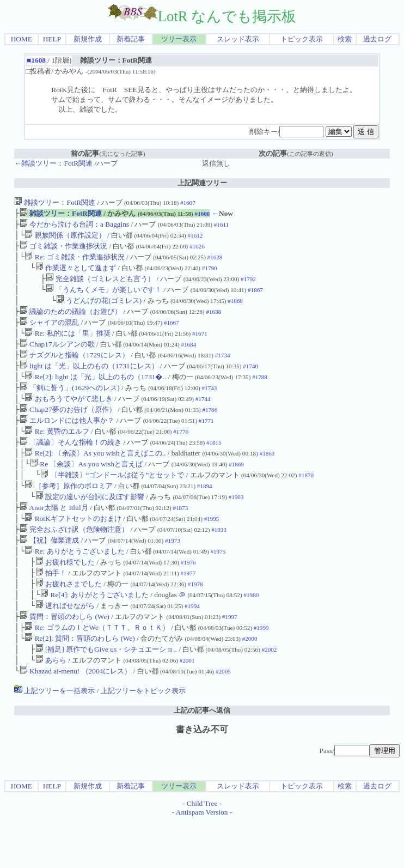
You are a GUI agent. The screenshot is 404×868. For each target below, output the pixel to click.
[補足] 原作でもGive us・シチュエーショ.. (106, 694)
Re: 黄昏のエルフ (57, 454)
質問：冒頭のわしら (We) (65, 658)
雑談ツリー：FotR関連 (55, 202)
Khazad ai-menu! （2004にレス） (75, 718)
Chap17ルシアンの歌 (57, 358)
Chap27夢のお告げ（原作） (68, 430)
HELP (52, 39)
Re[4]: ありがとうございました (94, 634)
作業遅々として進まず (76, 274)
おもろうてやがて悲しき (68, 418)
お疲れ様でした (65, 598)
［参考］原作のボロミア (68, 514)
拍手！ (51, 610)
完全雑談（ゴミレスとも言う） (100, 286)
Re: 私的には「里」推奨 (67, 346)
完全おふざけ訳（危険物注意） (74, 562)
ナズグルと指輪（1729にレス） (74, 370)
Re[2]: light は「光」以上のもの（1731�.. (95, 394)
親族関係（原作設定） (65, 238)
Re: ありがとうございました (74, 586)
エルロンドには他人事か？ (67, 442)
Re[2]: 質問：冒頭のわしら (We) (79, 682)
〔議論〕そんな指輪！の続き (71, 466)
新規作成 (88, 39)
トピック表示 (302, 39)
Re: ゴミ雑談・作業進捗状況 (74, 262)
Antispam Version (202, 859)
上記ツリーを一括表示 (54, 738)
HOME (22, 39)
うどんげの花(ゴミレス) (99, 310)
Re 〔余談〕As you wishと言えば (86, 490)
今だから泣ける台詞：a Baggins (74, 226)
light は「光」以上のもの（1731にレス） (89, 382)
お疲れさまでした (69, 622)
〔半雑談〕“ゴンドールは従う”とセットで (112, 502)
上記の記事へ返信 (202, 757)
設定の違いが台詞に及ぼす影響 (90, 526)
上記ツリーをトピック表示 (143, 738)
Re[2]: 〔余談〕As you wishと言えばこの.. (95, 478)
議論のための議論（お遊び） (71, 322)
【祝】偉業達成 (49, 574)
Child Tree (202, 850)
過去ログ (377, 39)
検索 (345, 39)
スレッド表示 (238, 39)
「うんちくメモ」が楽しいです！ (104, 298)
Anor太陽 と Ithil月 (54, 538)
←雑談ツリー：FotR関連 (53, 163)
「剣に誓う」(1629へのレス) (70, 406)
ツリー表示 (179, 39)
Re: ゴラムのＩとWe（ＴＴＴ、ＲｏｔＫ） (97, 670)
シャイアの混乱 (49, 334)
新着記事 (131, 39)
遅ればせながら (65, 646)
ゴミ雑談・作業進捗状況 (63, 250)
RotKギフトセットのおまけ (73, 550)
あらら (51, 706)
